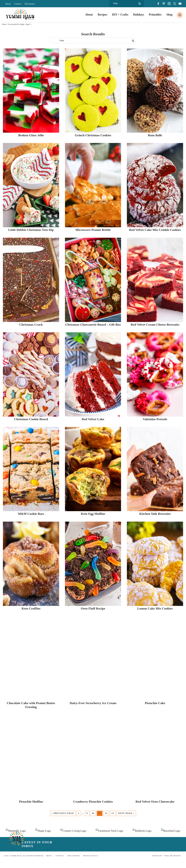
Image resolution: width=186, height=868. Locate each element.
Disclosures (30, 4)
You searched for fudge (16, 25)
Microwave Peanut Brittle (140, 324)
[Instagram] (169, 4)
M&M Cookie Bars (47, 747)
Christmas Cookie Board (46, 606)
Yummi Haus (20, 15)
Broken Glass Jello (46, 183)
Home (4, 25)
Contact (18, 4)
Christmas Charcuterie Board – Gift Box (140, 465)
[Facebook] (158, 4)
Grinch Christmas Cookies (140, 183)
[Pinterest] (164, 4)
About (8, 4)
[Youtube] (180, 4)
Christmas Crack (46, 465)
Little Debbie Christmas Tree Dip (47, 324)
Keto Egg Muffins (139, 747)
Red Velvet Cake (139, 606)
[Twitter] (175, 4)
